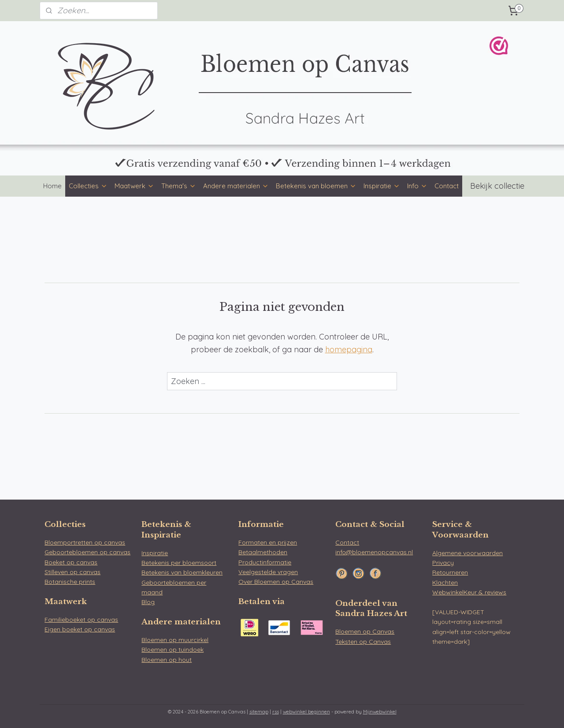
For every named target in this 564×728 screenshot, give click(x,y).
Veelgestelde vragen (268, 572)
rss (276, 712)
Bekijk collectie (497, 186)
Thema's (179, 186)
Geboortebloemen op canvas (87, 552)
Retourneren (450, 572)
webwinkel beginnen (306, 712)
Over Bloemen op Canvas (276, 582)
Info (417, 186)
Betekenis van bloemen (316, 186)
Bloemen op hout (167, 660)
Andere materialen (236, 186)
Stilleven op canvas (72, 572)
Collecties (88, 186)
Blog (148, 602)
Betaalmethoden (263, 552)
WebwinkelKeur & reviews (469, 592)
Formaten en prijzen (268, 542)
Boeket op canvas (71, 562)
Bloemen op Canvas (365, 631)
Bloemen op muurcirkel (175, 640)
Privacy (443, 563)
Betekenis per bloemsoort (179, 563)
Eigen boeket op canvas (80, 629)
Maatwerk (134, 186)
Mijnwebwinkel (380, 712)
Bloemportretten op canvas (85, 542)
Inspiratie (382, 186)
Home (52, 186)
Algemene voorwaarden (468, 553)
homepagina (349, 349)
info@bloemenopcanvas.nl (374, 552)
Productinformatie (265, 562)
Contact (447, 186)
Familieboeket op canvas (81, 620)
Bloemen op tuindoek (173, 650)
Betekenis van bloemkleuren (182, 572)
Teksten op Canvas (363, 642)
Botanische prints (70, 582)
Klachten (445, 582)
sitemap (259, 712)
